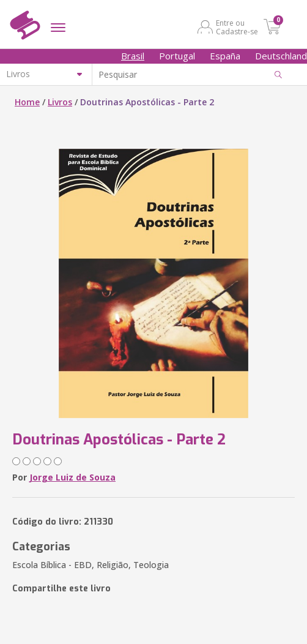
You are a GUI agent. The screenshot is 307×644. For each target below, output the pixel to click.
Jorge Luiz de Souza (72, 477)
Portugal (177, 56)
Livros (60, 102)
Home (27, 102)
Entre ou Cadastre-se (237, 27)
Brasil (133, 56)
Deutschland (281, 56)
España (225, 56)
